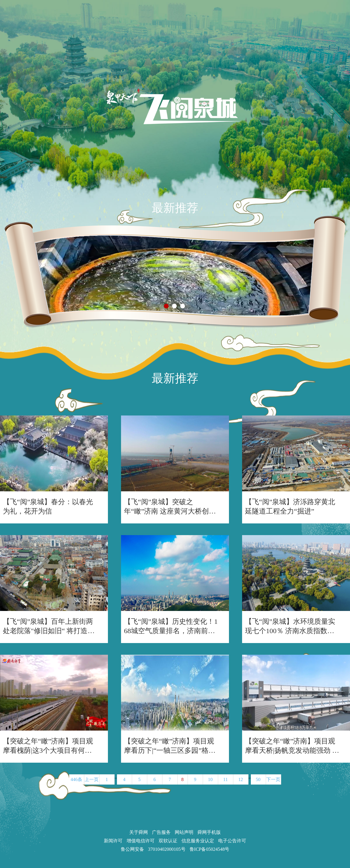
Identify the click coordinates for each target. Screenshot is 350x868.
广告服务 (161, 832)
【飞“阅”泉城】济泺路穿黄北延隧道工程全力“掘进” (290, 507)
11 (225, 779)
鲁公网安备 (132, 849)
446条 (76, 779)
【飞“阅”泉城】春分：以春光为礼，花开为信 (48, 507)
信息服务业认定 (198, 841)
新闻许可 (113, 841)
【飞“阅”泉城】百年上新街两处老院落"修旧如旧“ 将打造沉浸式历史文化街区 (49, 627)
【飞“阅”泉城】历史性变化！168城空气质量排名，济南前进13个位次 (171, 627)
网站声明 (184, 832)
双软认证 (168, 841)
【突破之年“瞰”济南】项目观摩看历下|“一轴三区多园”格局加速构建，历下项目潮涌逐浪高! (170, 746)
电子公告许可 (232, 841)
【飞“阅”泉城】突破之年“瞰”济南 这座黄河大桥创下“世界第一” (166, 507)
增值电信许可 (141, 841)
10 (210, 779)
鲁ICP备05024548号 (210, 849)
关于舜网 (139, 832)
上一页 (92, 779)
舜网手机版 (209, 832)
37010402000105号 (167, 849)
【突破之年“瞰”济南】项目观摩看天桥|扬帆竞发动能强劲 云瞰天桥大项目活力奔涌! (292, 746)
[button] (166, 306)
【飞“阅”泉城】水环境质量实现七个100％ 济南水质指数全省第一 (290, 627)
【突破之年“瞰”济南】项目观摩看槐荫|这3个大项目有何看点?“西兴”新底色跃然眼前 (48, 746)
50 (258, 779)
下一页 (273, 779)
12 (241, 779)
